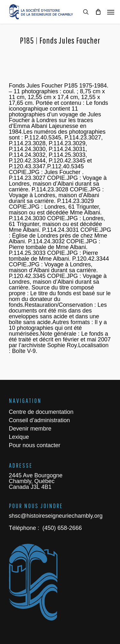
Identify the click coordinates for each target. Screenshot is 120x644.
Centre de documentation (41, 412)
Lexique (19, 437)
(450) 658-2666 (61, 528)
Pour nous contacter (35, 445)
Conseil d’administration (40, 420)
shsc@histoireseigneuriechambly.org (56, 516)
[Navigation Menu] (111, 12)
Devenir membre (30, 429)
